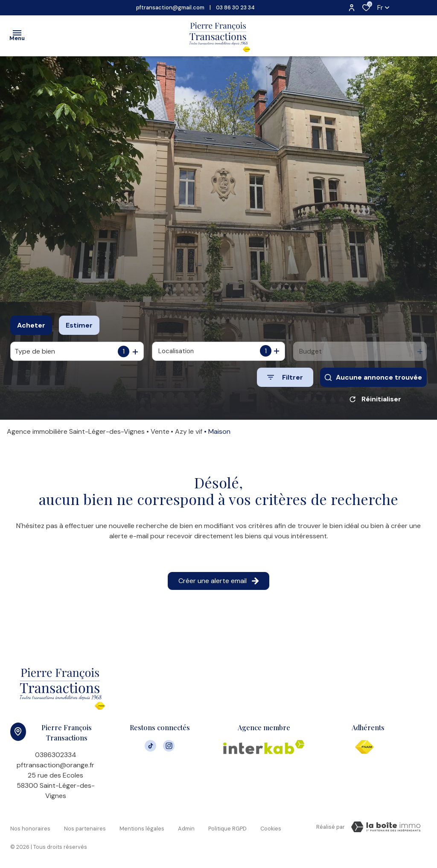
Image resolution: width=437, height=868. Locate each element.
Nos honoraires (30, 829)
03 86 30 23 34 (235, 7)
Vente (160, 434)
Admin (186, 829)
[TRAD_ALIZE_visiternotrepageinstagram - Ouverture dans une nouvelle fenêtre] (169, 748)
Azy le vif (189, 434)
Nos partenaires (85, 829)
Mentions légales (142, 829)
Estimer (79, 325)
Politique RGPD (227, 829)
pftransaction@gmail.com (170, 7)
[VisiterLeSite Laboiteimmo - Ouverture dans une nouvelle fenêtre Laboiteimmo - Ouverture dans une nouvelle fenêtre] (386, 830)
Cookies (271, 829)
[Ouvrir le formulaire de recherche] (285, 377)
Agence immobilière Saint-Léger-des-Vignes (76, 434)
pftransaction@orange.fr (55, 768)
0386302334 (56, 758)
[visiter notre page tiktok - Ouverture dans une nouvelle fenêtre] (150, 748)
